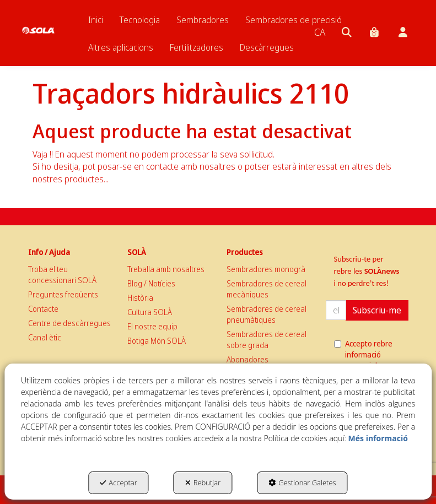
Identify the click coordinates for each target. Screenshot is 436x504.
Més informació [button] (378, 438)
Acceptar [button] (118, 483)
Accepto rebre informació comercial (363, 354)
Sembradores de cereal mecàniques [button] (267, 289)
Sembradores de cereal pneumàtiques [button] (267, 314)
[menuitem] (96, 20)
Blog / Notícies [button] (151, 283)
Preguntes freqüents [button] (63, 294)
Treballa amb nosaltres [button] (166, 269)
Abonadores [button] (247, 359)
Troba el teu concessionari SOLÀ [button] (62, 275)
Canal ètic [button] (45, 337)
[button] (38, 22)
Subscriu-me (377, 310)
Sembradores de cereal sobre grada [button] (267, 340)
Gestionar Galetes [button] (302, 483)
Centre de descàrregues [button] (69, 323)
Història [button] (140, 298)
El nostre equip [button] (152, 326)
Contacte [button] (43, 309)
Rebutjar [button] (203, 483)
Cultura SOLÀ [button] (150, 312)
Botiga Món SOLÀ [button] (157, 341)
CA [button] (320, 32)
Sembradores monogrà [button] (266, 269)
